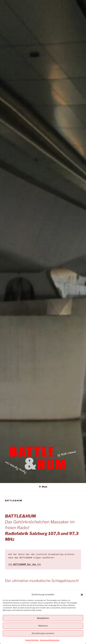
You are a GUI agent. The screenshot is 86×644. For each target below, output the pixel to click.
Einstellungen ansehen (43, 633)
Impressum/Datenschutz (50, 640)
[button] (82, 595)
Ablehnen (43, 626)
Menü (43, 487)
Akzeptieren (43, 618)
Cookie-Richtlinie (32, 640)
